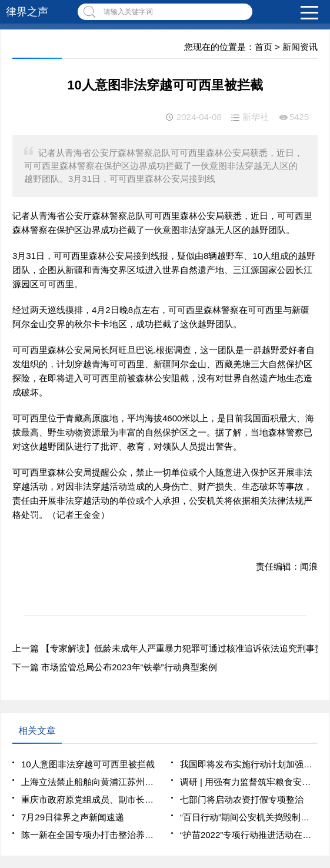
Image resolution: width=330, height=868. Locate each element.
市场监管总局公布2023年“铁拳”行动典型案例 (129, 667)
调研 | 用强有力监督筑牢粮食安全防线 (249, 782)
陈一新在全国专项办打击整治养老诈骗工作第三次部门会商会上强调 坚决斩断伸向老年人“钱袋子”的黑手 (90, 835)
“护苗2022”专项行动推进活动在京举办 (249, 835)
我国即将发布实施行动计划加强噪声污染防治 (249, 764)
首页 (264, 47)
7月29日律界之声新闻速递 (73, 817)
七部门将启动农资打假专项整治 (242, 799)
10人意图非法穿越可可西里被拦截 (88, 764)
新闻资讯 (300, 47)
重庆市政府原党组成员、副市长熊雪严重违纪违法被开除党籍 (90, 799)
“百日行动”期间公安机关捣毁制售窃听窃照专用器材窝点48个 (249, 817)
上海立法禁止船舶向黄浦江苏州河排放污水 (90, 782)
